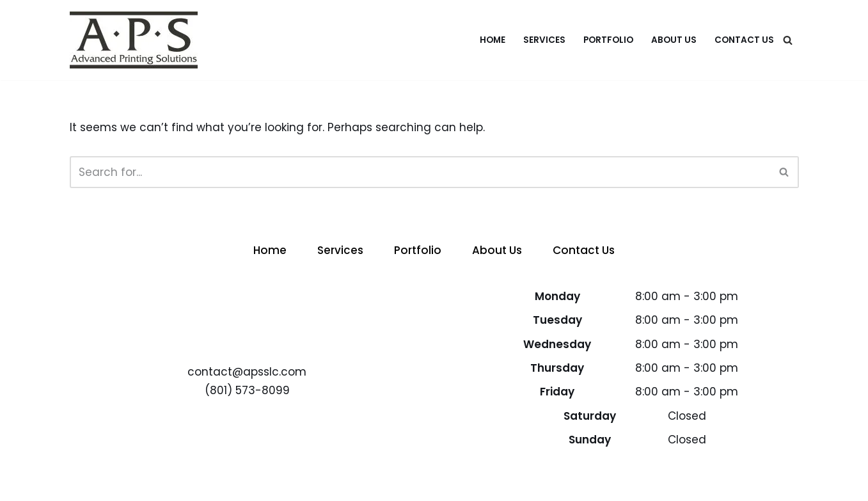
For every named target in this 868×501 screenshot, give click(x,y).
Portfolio (608, 40)
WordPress (204, 484)
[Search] (788, 40)
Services (544, 40)
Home (493, 40)
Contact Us (744, 40)
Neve (84, 484)
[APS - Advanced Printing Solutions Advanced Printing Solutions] (134, 40)
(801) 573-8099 (247, 390)
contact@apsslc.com (247, 372)
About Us (674, 40)
